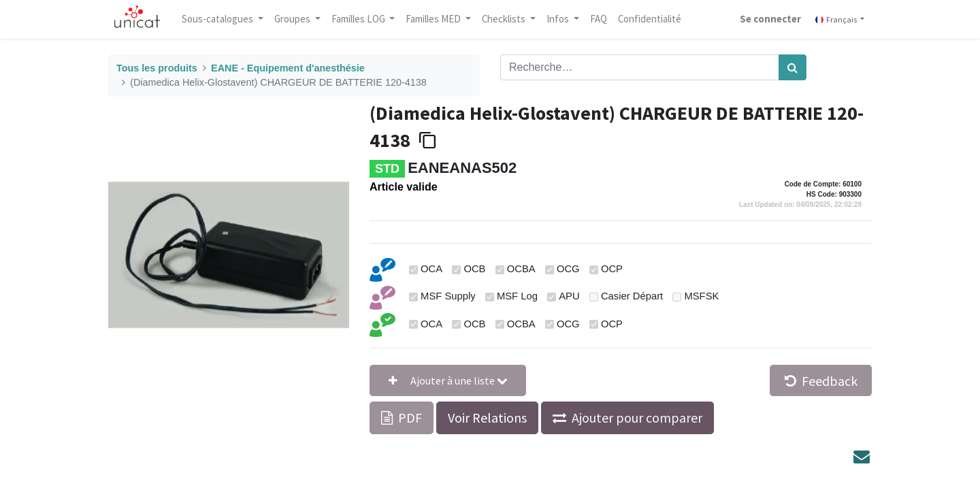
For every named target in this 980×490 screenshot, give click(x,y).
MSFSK (701, 296)
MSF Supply (448, 296)
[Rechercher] (793, 67)
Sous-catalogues (218, 19)
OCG (568, 269)
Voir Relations (487, 418)
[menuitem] (599, 19)
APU (569, 296)
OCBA (521, 269)
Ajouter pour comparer (637, 418)
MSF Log (517, 296)
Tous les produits (157, 68)
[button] (448, 380)
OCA (431, 269)
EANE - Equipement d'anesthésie (288, 68)
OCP (612, 269)
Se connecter (770, 19)
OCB (474, 269)
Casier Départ (632, 296)
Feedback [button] (821, 381)
